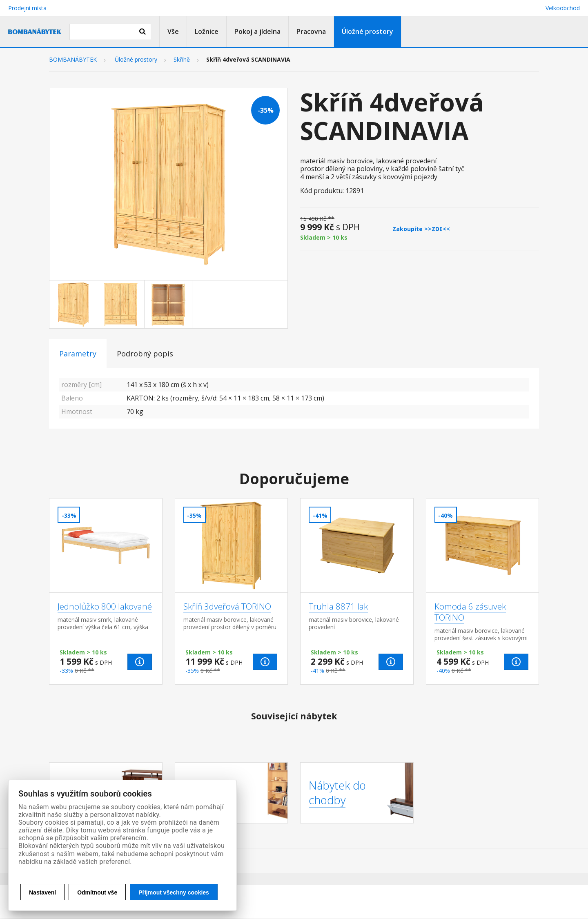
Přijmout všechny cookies (174, 892)
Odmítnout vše (97, 892)
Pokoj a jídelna (257, 31)
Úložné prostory (367, 31)
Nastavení (42, 892)
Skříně (182, 60)
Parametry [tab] (78, 354)
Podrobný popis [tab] (145, 354)
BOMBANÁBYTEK (73, 60)
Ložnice (207, 31)
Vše (173, 31)
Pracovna (311, 31)
